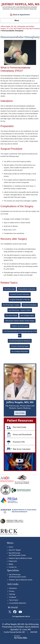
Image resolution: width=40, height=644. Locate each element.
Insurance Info (19, 442)
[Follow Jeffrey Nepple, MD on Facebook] (15, 612)
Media (11, 564)
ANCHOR (34, 632)
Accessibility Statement (18, 603)
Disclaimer (13, 588)
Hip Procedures (35, 29)
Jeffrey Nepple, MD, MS (20, 405)
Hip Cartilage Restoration (20, 351)
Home (11, 547)
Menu (20, 21)
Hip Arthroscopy (9, 289)
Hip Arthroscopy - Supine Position (20, 310)
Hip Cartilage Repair (27, 315)
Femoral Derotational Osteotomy (20, 341)
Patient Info (21, 29)
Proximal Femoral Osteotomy (20, 294)
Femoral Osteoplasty (30, 305)
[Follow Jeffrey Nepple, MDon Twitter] (10, 612)
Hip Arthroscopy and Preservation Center (17, 554)
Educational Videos (20, 465)
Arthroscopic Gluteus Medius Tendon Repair (20, 321)
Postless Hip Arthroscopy (20, 326)
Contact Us (13, 567)
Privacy (12, 591)
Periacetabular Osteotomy (27, 289)
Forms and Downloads (22, 434)
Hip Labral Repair (11, 315)
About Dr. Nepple (15, 550)
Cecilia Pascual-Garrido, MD (14, 632)
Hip (27, 29)
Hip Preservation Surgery (11, 305)
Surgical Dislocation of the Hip (20, 300)
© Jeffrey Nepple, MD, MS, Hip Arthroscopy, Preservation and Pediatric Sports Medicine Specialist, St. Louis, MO (21, 627)
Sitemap (12, 594)
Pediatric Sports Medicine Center (20, 558)
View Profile (20, 413)
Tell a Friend (14, 600)
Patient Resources (20, 420)
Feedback (13, 597)
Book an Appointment (21, 15)
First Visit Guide (20, 427)
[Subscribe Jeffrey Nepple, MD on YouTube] (20, 612)
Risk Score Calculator (22, 449)
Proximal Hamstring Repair (20, 346)
